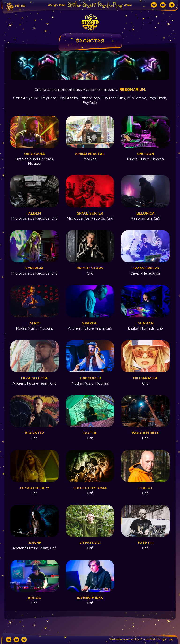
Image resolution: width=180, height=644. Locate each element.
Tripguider (90, 378)
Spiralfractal (90, 154)
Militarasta (145, 378)
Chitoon (146, 154)
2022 (128, 5)
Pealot (146, 488)
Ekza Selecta (34, 378)
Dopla (90, 433)
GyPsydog (90, 543)
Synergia (34, 268)
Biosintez (35, 433)
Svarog (90, 323)
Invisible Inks (90, 598)
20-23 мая (57, 5)
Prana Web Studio (154, 639)
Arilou (34, 598)
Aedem (34, 213)
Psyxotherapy (35, 488)
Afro (34, 323)
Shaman (146, 323)
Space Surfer (90, 213)
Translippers (146, 268)
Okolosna (35, 154)
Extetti (146, 543)
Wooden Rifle (146, 433)
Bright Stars (90, 268)
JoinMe (35, 543)
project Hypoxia (90, 488)
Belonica (146, 213)
